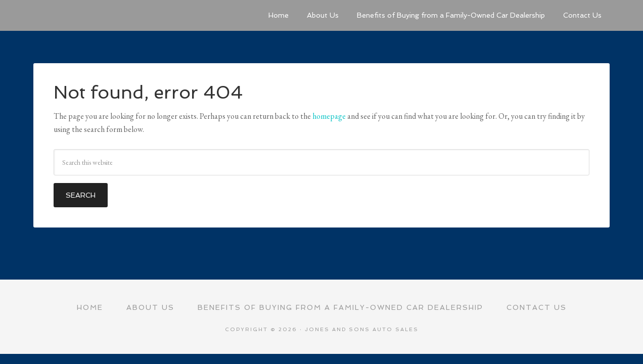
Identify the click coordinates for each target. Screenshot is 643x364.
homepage (329, 116)
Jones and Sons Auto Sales (109, 15)
